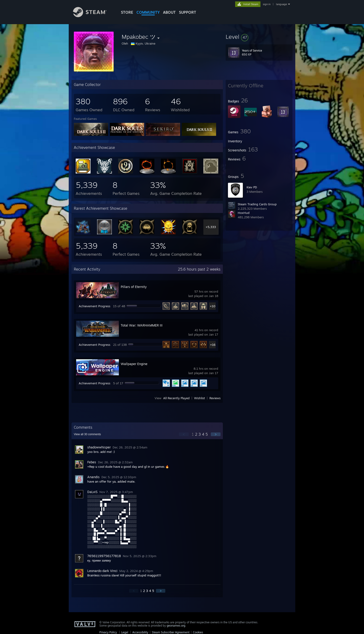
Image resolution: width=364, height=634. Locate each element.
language (281, 4)
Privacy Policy (108, 632)
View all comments (87, 434)
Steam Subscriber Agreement (171, 632)
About (169, 12)
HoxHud (244, 213)
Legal (125, 632)
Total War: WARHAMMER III (142, 325)
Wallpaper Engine (134, 364)
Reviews (215, 398)
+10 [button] (213, 306)
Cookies (198, 632)
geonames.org (176, 626)
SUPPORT (188, 12)
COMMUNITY (148, 12)
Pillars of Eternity (134, 287)
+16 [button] (213, 345)
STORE (127, 12)
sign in (267, 4)
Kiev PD (252, 187)
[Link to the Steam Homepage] (93, 16)
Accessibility (140, 632)
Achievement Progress (94, 306)
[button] (259, 37)
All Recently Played (176, 398)
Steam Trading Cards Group (257, 204)
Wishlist (200, 398)
